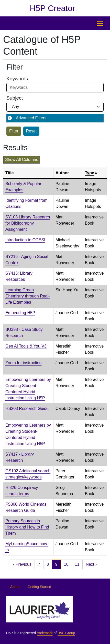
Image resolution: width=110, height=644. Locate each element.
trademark (45, 633)
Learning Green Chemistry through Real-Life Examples (27, 296)
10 (66, 564)
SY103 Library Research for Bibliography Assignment (28, 223)
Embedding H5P (20, 313)
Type (91, 173)
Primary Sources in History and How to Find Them (27, 527)
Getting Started (39, 587)
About (15, 587)
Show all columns (22, 160)
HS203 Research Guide (27, 408)
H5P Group (66, 633)
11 (77, 564)
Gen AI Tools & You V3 (26, 346)
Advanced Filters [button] (31, 118)
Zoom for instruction (23, 363)
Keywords (17, 79)
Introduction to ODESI (25, 240)
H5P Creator (52, 8)
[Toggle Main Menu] (100, 23)
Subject (15, 98)
